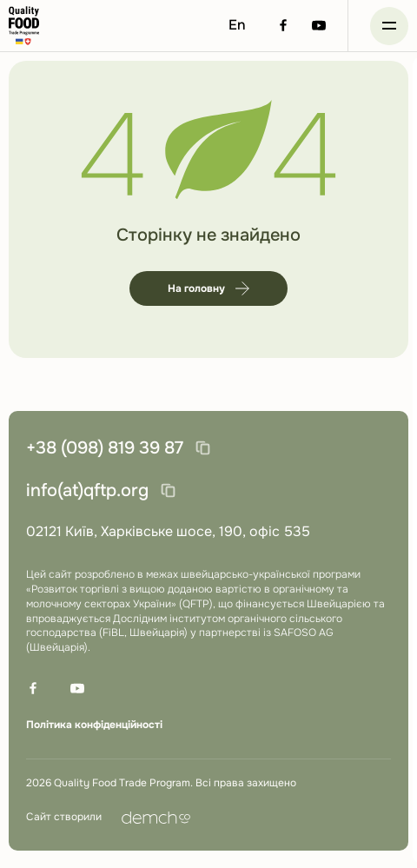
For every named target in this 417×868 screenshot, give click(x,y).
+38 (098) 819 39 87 (105, 448)
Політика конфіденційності (94, 725)
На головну (208, 288)
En (237, 25)
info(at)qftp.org (87, 490)
